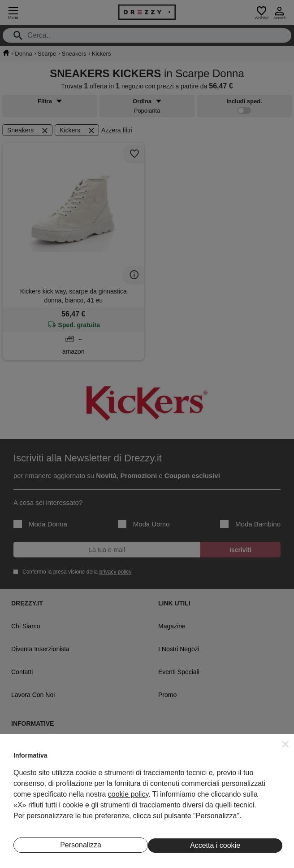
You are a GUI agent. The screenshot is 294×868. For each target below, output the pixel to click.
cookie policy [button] (128, 794)
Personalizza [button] (81, 845)
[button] (285, 744)
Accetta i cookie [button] (215, 845)
